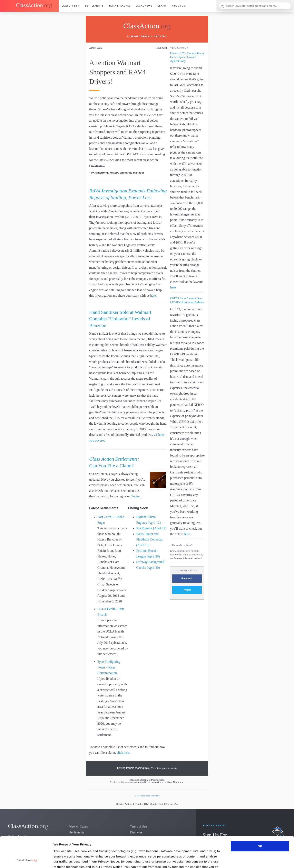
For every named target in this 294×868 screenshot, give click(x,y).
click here (123, 753)
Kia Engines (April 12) (151, 528)
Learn (162, 6)
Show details (214, 860)
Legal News (144, 6)
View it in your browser (163, 768)
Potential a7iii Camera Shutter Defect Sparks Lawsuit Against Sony (187, 57)
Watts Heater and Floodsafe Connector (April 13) (150, 539)
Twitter (136, 496)
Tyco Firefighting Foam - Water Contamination (109, 667)
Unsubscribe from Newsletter (147, 796)
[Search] (255, 6)
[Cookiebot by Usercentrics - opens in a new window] (26, 860)
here (153, 296)
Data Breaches (120, 6)
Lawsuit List (71, 6)
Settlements (94, 6)
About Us (178, 6)
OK (260, 817)
